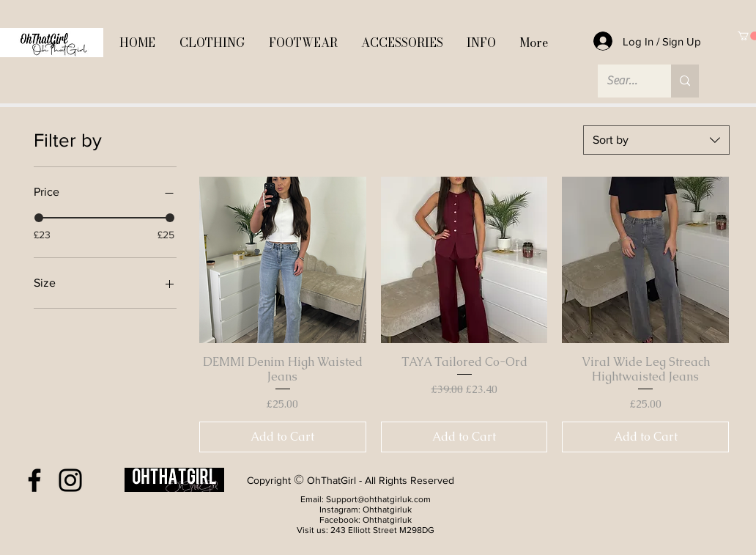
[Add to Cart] (283, 437)
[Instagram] (70, 480)
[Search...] (623, 81)
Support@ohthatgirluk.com (378, 499)
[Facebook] (34, 480)
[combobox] (656, 140)
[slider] (39, 218)
